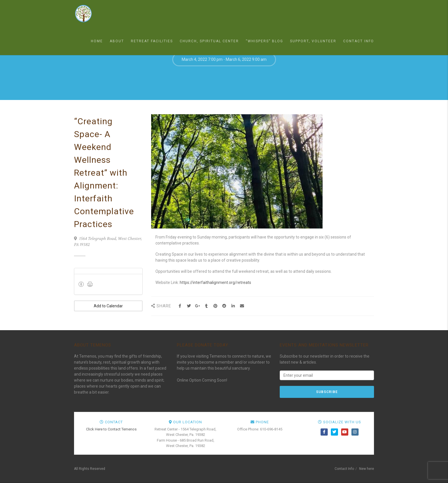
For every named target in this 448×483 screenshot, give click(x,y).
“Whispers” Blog (264, 41)
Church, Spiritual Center (209, 41)
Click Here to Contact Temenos (111, 429)
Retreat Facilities (152, 41)
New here (367, 469)
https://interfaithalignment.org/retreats (215, 282)
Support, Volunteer (313, 41)
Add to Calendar (108, 306)
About (117, 41)
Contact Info (359, 41)
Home (97, 41)
